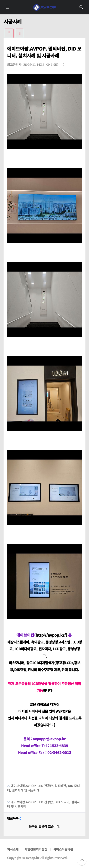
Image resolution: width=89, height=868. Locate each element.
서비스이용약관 (63, 849)
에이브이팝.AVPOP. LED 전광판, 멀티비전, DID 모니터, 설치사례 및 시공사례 (42, 786)
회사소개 (13, 849)
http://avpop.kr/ (51, 635)
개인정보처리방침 (36, 849)
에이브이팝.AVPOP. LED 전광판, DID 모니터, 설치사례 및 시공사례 (42, 802)
